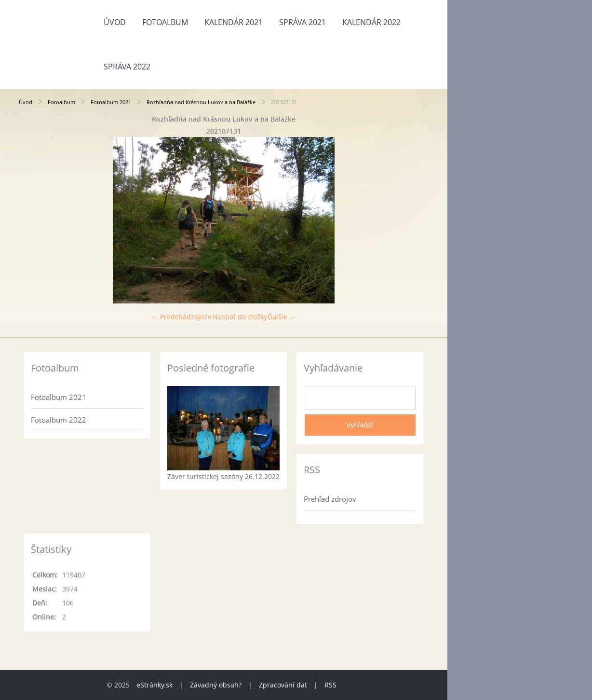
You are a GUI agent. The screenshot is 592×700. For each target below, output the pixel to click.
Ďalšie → (282, 317)
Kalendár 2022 (371, 22)
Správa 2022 (127, 67)
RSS (330, 685)
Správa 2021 (303, 22)
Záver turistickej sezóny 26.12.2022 (223, 476)
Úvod (115, 22)
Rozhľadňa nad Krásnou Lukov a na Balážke (201, 102)
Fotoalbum (165, 22)
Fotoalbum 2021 (111, 102)
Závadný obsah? (216, 685)
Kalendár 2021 (234, 22)
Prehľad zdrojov (330, 499)
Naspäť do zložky (240, 317)
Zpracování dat (283, 685)
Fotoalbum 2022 (59, 420)
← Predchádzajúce (182, 317)
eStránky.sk (155, 685)
